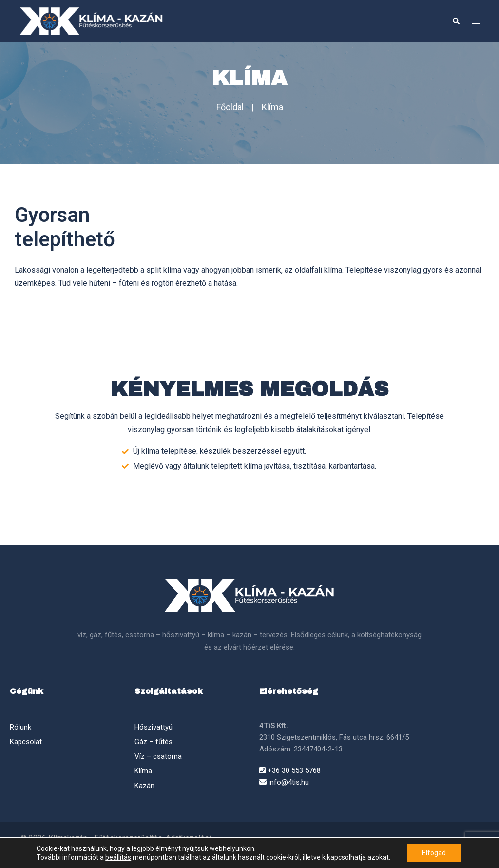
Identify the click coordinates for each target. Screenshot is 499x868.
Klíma (272, 107)
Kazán (144, 786)
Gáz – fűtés (154, 742)
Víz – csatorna (158, 756)
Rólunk (20, 727)
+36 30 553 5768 (290, 770)
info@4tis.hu (284, 782)
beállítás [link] (118, 857)
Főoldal (230, 107)
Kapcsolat (26, 742)
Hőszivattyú (154, 727)
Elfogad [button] (434, 853)
